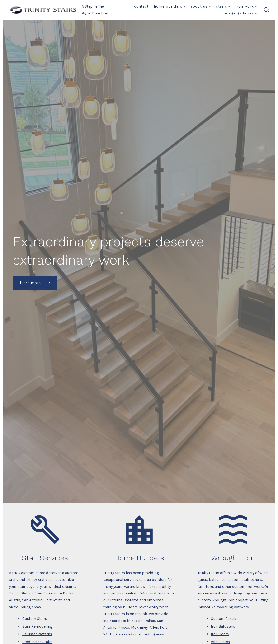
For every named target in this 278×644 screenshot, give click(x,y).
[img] (184, 7)
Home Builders (170, 6)
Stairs (223, 6)
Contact (141, 6)
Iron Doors (220, 634)
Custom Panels (224, 618)
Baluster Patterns (37, 634)
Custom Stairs (35, 618)
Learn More (30, 283)
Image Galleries (240, 13)
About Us (201, 6)
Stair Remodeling (37, 626)
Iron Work (246, 6)
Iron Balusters (223, 626)
